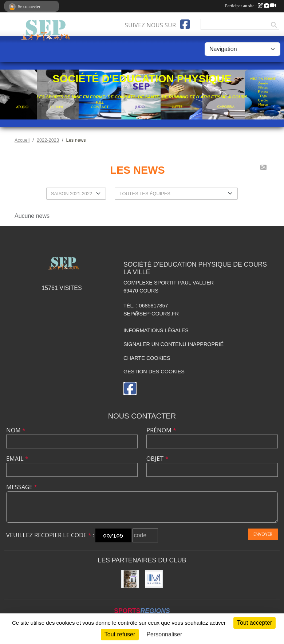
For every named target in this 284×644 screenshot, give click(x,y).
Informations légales (156, 330)
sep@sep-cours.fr (151, 314)
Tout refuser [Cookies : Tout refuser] (120, 634)
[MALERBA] (154, 579)
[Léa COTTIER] (130, 579)
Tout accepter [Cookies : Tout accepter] (255, 623)
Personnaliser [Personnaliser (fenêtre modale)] (164, 634)
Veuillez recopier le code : (50, 535)
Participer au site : (251, 6)
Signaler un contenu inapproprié (173, 344)
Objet (157, 459)
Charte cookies (147, 358)
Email (17, 459)
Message (22, 487)
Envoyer (263, 534)
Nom (16, 430)
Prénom (161, 430)
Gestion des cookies (154, 372)
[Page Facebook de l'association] (185, 24)
